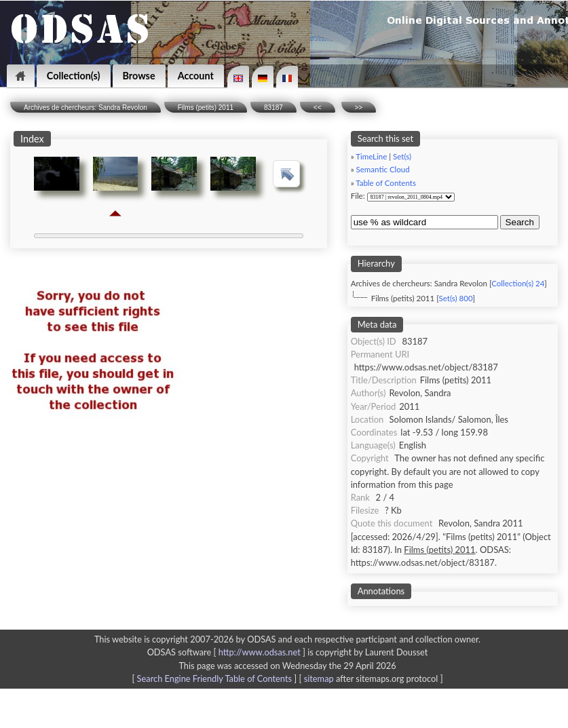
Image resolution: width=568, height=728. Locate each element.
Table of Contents (386, 183)
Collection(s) (74, 76)
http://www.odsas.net (260, 652)
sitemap (319, 678)
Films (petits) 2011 (206, 108)
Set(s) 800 (456, 298)
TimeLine (371, 156)
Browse (139, 76)
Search (520, 222)
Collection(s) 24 (518, 283)
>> (359, 108)
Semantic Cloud (383, 169)
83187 (273, 108)
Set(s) (402, 156)
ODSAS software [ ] (228, 652)
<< (318, 108)
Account (196, 76)
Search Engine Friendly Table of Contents (214, 678)
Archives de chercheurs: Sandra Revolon (86, 108)
